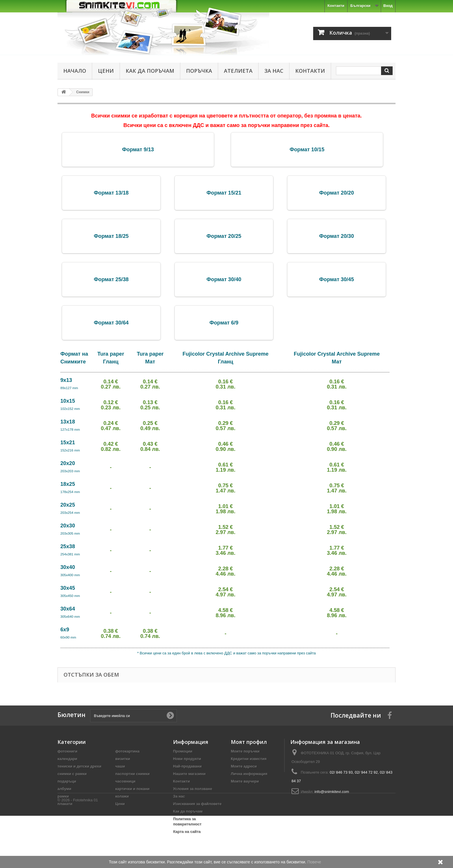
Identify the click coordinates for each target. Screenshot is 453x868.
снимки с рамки (72, 774)
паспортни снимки (132, 774)
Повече (314, 862)
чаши (120, 766)
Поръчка (199, 71)
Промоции (183, 751)
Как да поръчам (150, 71)
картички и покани (132, 789)
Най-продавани (187, 766)
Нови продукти (187, 759)
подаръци (67, 781)
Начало (75, 71)
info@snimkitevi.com (332, 792)
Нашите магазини (189, 774)
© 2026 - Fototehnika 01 (78, 852)
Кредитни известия (249, 759)
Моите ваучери (245, 781)
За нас (274, 71)
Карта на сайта (187, 831)
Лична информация (249, 774)
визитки (123, 759)
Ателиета (238, 71)
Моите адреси (244, 766)
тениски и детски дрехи (79, 766)
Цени (106, 71)
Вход (388, 6)
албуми (64, 789)
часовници (125, 781)
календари (67, 759)
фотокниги (67, 751)
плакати (65, 804)
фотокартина (127, 751)
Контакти (336, 6)
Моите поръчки (245, 751)
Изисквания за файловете (197, 804)
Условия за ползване (193, 789)
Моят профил (249, 742)
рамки (63, 796)
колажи (122, 796)
